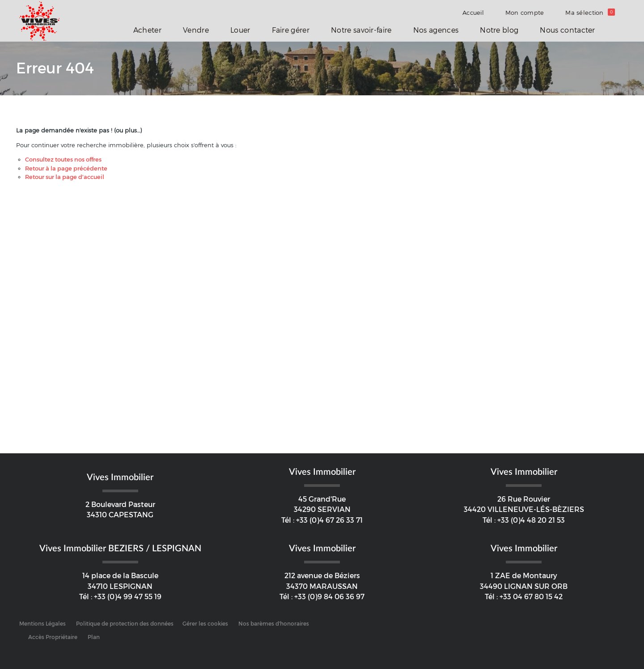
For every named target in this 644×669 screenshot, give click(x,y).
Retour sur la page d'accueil (65, 177)
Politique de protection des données (125, 624)
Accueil (473, 13)
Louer (240, 30)
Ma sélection (590, 13)
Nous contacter (567, 30)
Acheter (147, 30)
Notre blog (499, 30)
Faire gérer (291, 30)
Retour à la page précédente (66, 168)
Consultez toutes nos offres (63, 160)
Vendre (196, 30)
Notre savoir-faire (361, 30)
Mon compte (525, 13)
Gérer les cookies (205, 624)
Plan (94, 637)
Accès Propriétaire (53, 637)
